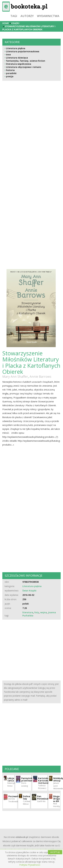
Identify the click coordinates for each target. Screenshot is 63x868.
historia (10, 70)
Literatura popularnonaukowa (23, 51)
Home (6, 23)
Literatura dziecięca (17, 58)
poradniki (11, 73)
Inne (8, 55)
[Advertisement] (21, 146)
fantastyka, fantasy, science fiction (26, 61)
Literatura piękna (16, 48)
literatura (28, 612)
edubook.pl (22, 837)
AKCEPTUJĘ (55, 852)
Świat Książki (29, 591)
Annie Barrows (40, 377)
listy (37, 612)
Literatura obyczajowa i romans (24, 67)
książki (15, 23)
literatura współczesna (19, 64)
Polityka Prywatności (30, 865)
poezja (10, 76)
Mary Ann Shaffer (15, 377)
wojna (44, 612)
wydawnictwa (48, 16)
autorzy (27, 16)
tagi (14, 16)
